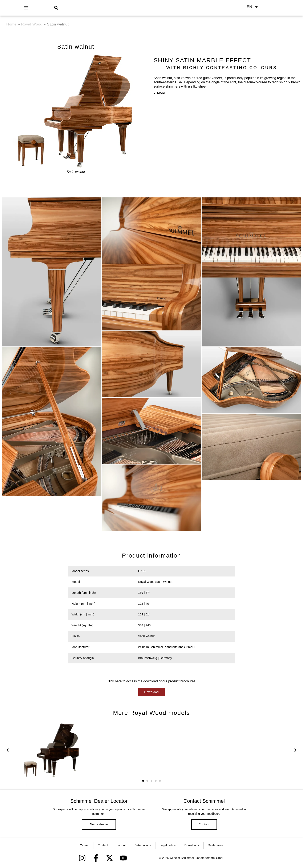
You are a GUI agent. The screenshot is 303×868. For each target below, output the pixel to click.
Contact (204, 826)
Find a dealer (99, 826)
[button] (26, 8)
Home (11, 24)
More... (162, 93)
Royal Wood (32, 24)
